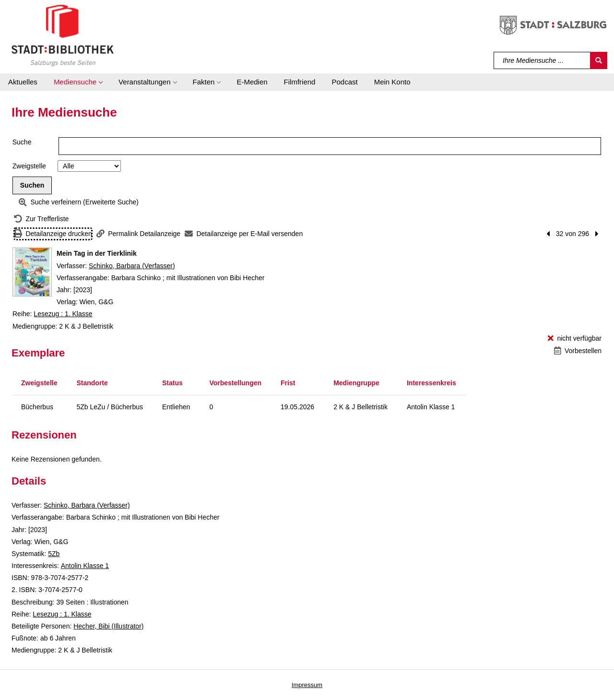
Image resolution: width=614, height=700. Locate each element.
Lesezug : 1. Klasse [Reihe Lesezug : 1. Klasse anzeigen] (63, 314)
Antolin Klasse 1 (85, 566)
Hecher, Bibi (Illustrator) (108, 626)
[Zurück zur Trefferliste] (41, 219)
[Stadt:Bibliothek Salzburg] (63, 35)
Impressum (307, 685)
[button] (78, 82)
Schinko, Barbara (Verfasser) (132, 266)
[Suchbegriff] (542, 60)
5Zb (54, 554)
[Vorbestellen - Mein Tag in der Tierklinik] (578, 351)
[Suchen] (599, 60)
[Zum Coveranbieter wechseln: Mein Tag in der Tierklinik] (32, 272)
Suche (22, 142)
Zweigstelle (29, 166)
